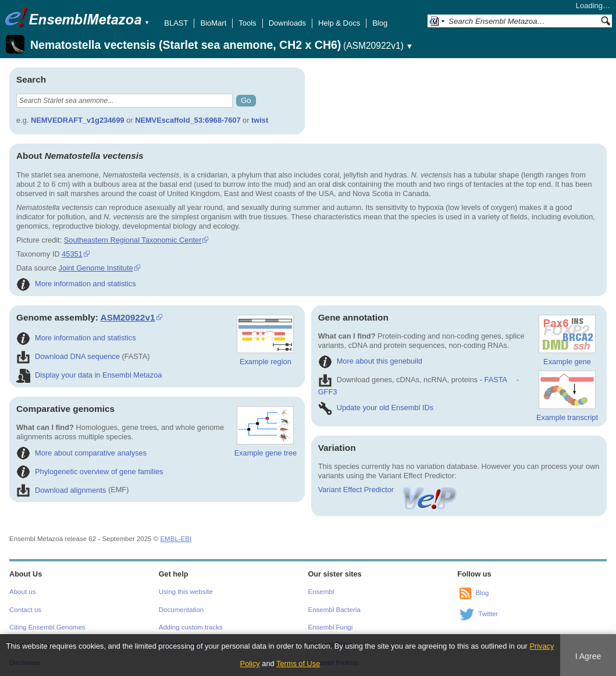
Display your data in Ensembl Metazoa (89, 375)
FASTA (496, 380)
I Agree (588, 656)
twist (260, 120)
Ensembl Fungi (331, 627)
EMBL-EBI (176, 539)
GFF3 (328, 392)
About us (22, 592)
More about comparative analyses (81, 453)
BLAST (176, 23)
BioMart (213, 23)
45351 (72, 254)
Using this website (186, 592)
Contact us (25, 610)
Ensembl (321, 592)
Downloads (287, 23)
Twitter (488, 614)
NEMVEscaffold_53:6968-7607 (188, 120)
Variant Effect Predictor (389, 490)
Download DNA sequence (68, 356)
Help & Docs (339, 23)
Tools (247, 23)
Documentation (181, 610)
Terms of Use (298, 663)
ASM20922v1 (128, 317)
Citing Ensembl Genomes (47, 627)
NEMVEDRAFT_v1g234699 (78, 120)
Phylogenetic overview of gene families (90, 472)
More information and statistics (76, 284)
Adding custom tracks (191, 627)
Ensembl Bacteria (334, 610)
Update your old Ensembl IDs (376, 408)
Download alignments (61, 490)
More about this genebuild (370, 361)
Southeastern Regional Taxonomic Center (133, 240)
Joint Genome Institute (96, 268)
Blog (380, 23)
